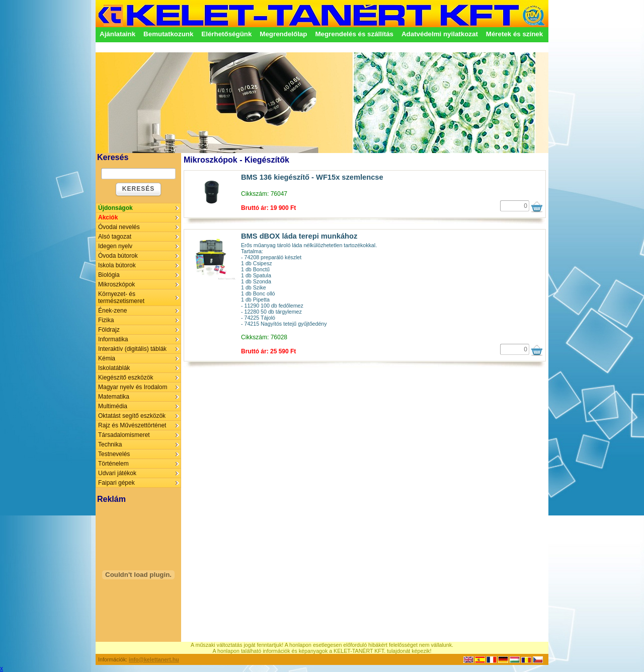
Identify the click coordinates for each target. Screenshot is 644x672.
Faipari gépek (116, 483)
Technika (110, 444)
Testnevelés (114, 454)
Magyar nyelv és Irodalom (133, 387)
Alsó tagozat (115, 237)
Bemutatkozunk (168, 34)
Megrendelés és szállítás (354, 34)
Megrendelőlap (283, 34)
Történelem (113, 464)
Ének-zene (112, 311)
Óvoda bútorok (118, 256)
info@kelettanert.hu (154, 659)
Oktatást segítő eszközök (132, 416)
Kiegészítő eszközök (126, 378)
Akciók (108, 217)
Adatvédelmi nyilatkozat (440, 34)
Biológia (109, 275)
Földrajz (109, 330)
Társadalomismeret (124, 435)
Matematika (114, 397)
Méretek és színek (514, 34)
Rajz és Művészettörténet (132, 425)
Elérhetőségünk (226, 34)
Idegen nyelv (115, 246)
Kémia (107, 358)
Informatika (113, 339)
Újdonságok (115, 208)
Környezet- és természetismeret (121, 297)
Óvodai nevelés (119, 227)
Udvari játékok (117, 473)
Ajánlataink (117, 34)
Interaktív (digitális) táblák (132, 349)
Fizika (106, 320)
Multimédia (113, 406)
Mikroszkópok (116, 284)
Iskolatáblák (114, 368)
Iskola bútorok (117, 265)
